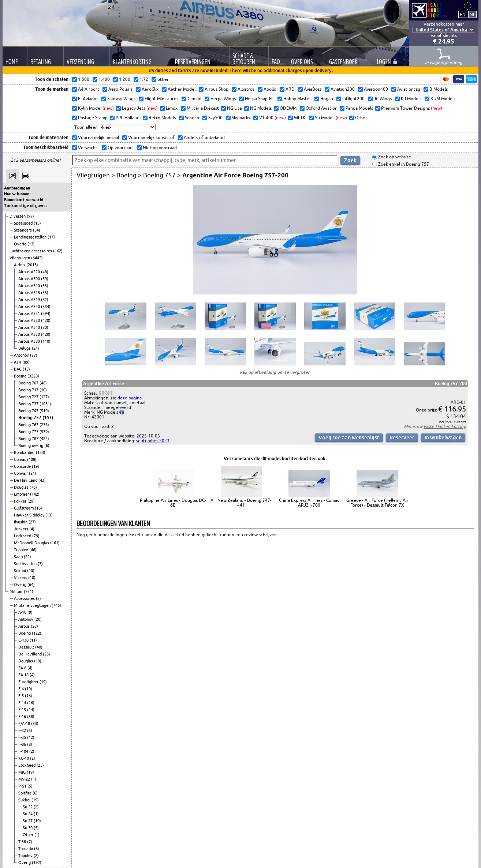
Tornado (26, 849)
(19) (36, 466)
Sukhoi (20, 571)
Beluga (25, 348)
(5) (38, 598)
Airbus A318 (30, 293)
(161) (55, 543)
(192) (37, 863)
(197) (48, 418)
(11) (33, 640)
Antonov (22, 355)
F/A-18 (25, 724)
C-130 (24, 640)
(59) (45, 279)
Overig (21, 244)
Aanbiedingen (17, 188)
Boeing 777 (29, 432)
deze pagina (130, 398)
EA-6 (23, 668)
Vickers (21, 578)
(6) (47, 446)
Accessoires (25, 598)
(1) (34, 779)
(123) (41, 452)
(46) (33, 550)
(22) (27, 557)
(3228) (33, 376)
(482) (44, 439)
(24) (31, 710)
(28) (34, 626)
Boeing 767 (29, 425)
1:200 (106, 393)
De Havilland (26, 480)
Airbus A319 (30, 300)
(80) (45, 327)
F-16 (23, 717)
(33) (45, 286)
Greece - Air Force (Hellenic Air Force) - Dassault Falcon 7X (377, 503)
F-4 (22, 689)
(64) (31, 585)
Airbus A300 (30, 279)
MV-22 (25, 779)
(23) (46, 654)
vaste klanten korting (445, 426)
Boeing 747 (29, 411)
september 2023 (153, 441)
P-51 (23, 786)
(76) (33, 487)
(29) (31, 501)
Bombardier (25, 452)
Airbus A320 (30, 307)
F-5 (22, 696)
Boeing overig (31, 446)
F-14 (23, 703)
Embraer (22, 494)
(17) (51, 237)
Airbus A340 (30, 327)
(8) (30, 744)
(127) (44, 397)
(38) (31, 717)
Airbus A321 (30, 313)
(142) (35, 494)
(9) (30, 612)
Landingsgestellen (31, 237)
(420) (46, 320)
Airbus (20, 265)
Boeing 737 (29, 404)
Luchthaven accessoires (31, 251)
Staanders (23, 230)
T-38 (23, 842)
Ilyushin (21, 522)
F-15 (23, 710)
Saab (19, 557)
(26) (31, 703)
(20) (38, 619)
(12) (31, 737)
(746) (56, 605)
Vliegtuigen (20, 258)
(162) (58, 251)
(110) (46, 341)
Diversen (18, 216)
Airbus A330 (30, 320)
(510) (44, 411)
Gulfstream (24, 508)
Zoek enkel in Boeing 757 (403, 164)
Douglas (22, 487)
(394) (46, 313)
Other (29, 835)
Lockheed (23, 536)
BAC (18, 369)
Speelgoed (24, 223)
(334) (46, 307)
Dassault (27, 647)
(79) (36, 536)
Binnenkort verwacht (24, 200)
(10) (43, 390)
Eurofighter (29, 682)
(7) (40, 564)
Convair (21, 473)
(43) (42, 480)
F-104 (24, 751)
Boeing (21, 376)
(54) (37, 230)
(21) (36, 348)
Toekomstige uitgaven (25, 206)
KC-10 (24, 758)
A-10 (23, 612)
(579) (44, 432)
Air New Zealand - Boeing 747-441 (241, 503)
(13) (31, 244)
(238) (44, 425)
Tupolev (22, 550)
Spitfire (25, 793)
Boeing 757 (30, 418)
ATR (18, 362)
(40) (39, 647)
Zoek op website (394, 157)
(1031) (45, 404)
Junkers (22, 529)
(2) (32, 751)
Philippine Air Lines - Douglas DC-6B (173, 503)
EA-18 (24, 675)
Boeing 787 (29, 439)
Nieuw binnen (17, 194)
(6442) (37, 258)
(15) (37, 223)
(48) (45, 272)
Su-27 (28, 821)
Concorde (23, 466)
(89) (26, 362)
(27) (32, 522)
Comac (20, 459)
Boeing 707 (29, 383)
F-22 (23, 730)
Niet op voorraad (159, 148)
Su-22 (28, 807)
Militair (17, 591)
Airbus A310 (30, 286)
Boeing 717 (29, 390)
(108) (32, 459)
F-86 (23, 744)
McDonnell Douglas (32, 543)
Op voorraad (120, 148)
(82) (45, 300)
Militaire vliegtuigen (33, 605)
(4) (32, 529)
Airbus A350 (30, 334)
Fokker (21, 501)
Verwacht (87, 148)
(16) (38, 508)
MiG (23, 772)
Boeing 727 (29, 397)
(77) (34, 355)
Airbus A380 (30, 341)
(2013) (32, 265)
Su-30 (28, 828)
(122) (37, 633)
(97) (30, 216)
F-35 (23, 737)
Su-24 (28, 814)
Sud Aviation (26, 564)
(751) (29, 591)
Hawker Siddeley (30, 515)
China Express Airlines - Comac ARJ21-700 (309, 503)
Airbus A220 (30, 272)
